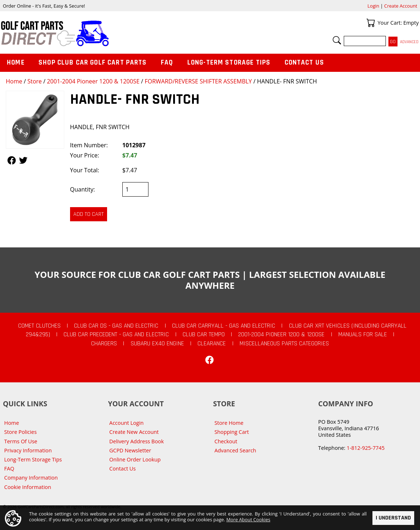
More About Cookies (248, 519)
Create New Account (134, 432)
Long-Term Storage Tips (229, 63)
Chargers (104, 344)
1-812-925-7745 (366, 448)
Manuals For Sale (363, 334)
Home (14, 81)
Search (337, 40)
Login (373, 6)
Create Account (401, 6)
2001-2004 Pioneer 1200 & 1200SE (93, 81)
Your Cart (371, 23)
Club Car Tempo (204, 334)
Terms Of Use (21, 441)
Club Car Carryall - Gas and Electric (224, 326)
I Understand (393, 518)
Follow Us (12, 160)
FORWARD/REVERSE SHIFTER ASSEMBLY (198, 81)
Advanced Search (235, 450)
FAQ (167, 63)
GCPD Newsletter (130, 450)
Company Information (31, 478)
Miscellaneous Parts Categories (284, 344)
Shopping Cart (232, 432)
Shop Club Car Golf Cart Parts (93, 63)
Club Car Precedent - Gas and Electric (116, 334)
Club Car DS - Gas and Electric (116, 326)
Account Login (127, 423)
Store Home (229, 423)
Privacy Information (28, 450)
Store (34, 81)
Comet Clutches (39, 326)
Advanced (409, 42)
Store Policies (21, 432)
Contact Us (305, 63)
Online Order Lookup (135, 459)
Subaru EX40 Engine (157, 344)
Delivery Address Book (136, 441)
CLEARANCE (212, 344)
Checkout (226, 441)
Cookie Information (28, 487)
